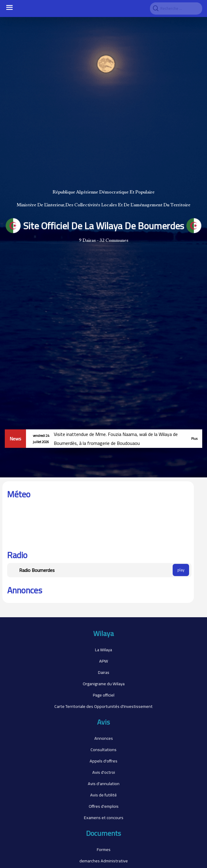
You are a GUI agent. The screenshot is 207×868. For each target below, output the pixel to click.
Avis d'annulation (104, 783)
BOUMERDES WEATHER (98, 524)
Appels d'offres (103, 761)
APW (104, 661)
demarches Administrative (104, 861)
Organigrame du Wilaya (104, 684)
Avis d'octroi (104, 772)
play (181, 570)
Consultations (103, 749)
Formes (104, 849)
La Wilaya (103, 650)
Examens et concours (104, 817)
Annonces (104, 738)
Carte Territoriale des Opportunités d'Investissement (103, 706)
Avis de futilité (103, 795)
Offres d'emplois (104, 806)
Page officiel (104, 695)
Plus (194, 438)
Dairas (104, 672)
